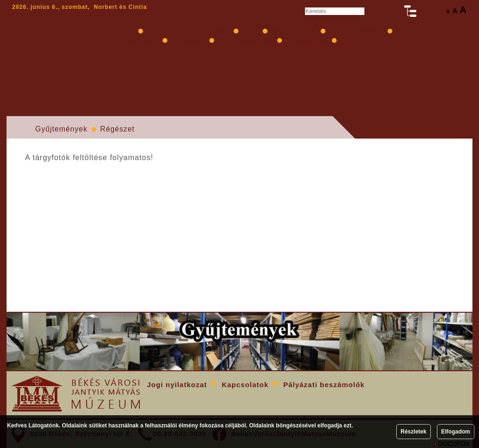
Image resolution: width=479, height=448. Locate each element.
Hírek (251, 31)
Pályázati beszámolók (324, 385)
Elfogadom (456, 432)
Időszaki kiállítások (131, 41)
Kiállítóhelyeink (294, 31)
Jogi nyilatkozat (177, 385)
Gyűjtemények (61, 129)
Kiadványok (189, 41)
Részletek (413, 432)
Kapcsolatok (245, 385)
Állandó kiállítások (357, 31)
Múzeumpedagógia (246, 41)
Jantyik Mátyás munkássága (189, 31)
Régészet (117, 129)
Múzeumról (118, 31)
